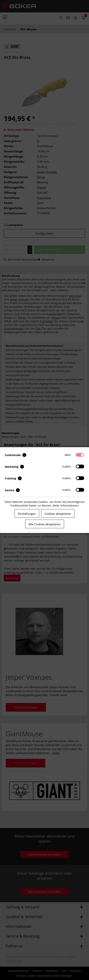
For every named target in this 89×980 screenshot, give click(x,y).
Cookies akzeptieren (58, 513)
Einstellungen (27, 513)
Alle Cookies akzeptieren (45, 524)
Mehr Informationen (66, 505)
